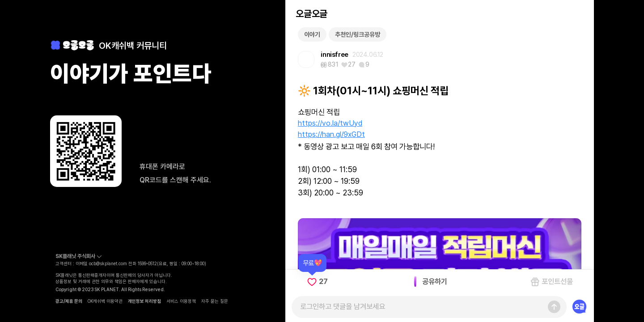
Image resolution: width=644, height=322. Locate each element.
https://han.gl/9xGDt (331, 134)
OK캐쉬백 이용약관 (105, 301)
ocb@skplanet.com (108, 263)
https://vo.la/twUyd (330, 123)
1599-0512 (147, 263)
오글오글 (311, 14)
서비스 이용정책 (181, 301)
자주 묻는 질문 (215, 301)
